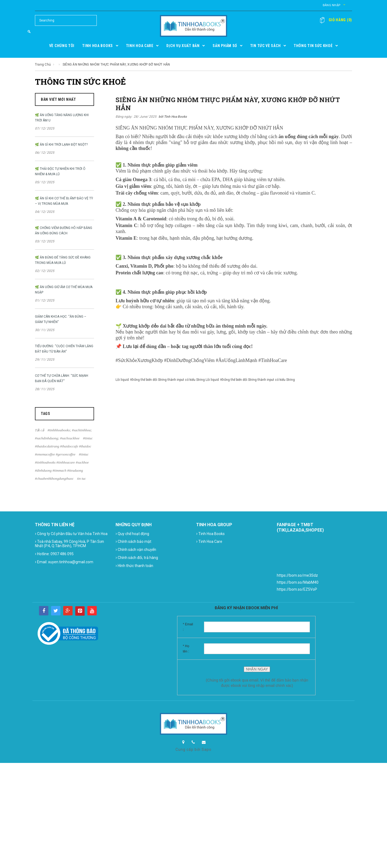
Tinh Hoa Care (209, 541)
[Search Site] (66, 20)
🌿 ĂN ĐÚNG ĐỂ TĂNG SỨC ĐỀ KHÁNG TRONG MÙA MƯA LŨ (63, 260)
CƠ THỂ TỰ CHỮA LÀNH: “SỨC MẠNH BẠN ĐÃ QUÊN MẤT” (62, 378)
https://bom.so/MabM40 (298, 582)
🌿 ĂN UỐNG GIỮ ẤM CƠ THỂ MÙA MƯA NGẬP (64, 290)
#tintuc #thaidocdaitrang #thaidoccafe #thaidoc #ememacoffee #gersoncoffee (64, 446)
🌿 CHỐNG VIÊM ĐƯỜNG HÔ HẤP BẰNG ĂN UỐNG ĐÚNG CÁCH (64, 231)
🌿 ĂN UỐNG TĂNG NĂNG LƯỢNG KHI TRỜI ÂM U (62, 118)
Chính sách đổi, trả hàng (137, 557)
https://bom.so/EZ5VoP (297, 589)
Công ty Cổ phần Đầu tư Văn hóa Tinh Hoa (71, 534)
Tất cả (40, 430)
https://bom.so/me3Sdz (297, 575)
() (338, 20)
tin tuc (82, 478)
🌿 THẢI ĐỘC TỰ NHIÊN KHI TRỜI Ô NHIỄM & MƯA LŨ (60, 171)
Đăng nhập (306, 5)
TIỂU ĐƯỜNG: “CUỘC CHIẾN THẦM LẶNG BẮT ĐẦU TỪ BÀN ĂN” (64, 349)
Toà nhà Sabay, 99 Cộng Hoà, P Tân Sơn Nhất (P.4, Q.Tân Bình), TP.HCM (69, 543)
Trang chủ (43, 64)
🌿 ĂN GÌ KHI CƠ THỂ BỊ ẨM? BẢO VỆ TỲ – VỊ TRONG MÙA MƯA (64, 201)
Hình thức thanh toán (134, 566)
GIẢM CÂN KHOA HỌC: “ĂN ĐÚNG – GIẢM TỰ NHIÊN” (61, 319)
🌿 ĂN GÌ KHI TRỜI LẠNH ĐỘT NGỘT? (61, 145)
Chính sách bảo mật (133, 541)
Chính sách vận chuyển (136, 549)
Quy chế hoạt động (132, 534)
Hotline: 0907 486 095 (54, 554)
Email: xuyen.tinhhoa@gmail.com (64, 562)
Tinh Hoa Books (210, 534)
